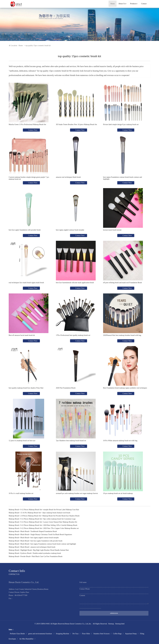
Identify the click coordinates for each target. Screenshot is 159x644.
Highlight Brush (26, 550)
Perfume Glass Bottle (17, 634)
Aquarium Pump (131, 634)
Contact (144, 4)
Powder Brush (25, 556)
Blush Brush (25, 531)
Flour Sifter (86, 634)
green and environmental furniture (40, 634)
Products (134, 4)
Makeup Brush (14, 510)
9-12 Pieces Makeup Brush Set (31, 510)
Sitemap (111, 624)
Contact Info (17, 571)
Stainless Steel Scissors (102, 634)
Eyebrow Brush (26, 553)
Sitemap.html (120, 624)
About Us (122, 4)
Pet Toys (76, 634)
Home (113, 4)
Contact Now (33, 130)
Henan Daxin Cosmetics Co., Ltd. (77, 624)
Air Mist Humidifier (26, 639)
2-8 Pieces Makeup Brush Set (31, 516)
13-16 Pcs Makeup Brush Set (30, 513)
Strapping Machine (63, 634)
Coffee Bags (117, 634)
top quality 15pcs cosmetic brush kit (38, 46)
